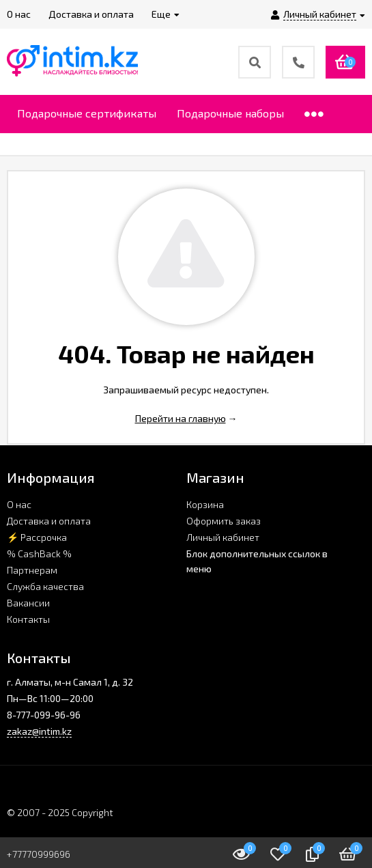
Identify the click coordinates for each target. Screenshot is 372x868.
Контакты (28, 619)
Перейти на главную (181, 418)
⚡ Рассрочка (37, 537)
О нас (19, 504)
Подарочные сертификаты (87, 113)
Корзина (205, 504)
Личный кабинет (223, 537)
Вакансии (28, 603)
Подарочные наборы (230, 113)
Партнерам (32, 570)
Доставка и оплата (49, 521)
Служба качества (45, 586)
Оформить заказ (224, 521)
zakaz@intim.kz (39, 731)
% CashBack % (39, 554)
